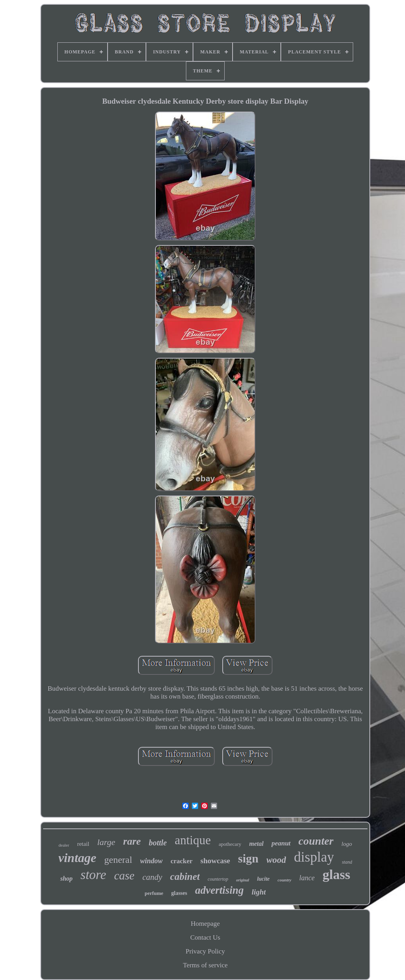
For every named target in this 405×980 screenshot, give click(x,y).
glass (337, 875)
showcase (215, 861)
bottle (158, 843)
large (106, 842)
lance (307, 878)
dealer (64, 845)
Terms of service (205, 965)
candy (152, 877)
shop (66, 878)
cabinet (185, 876)
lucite (263, 879)
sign (248, 858)
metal (256, 844)
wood (276, 860)
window (151, 861)
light (259, 892)
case (124, 876)
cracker (182, 861)
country (285, 880)
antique (193, 840)
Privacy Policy (205, 951)
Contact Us (205, 937)
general (118, 860)
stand (347, 862)
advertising (219, 890)
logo (347, 844)
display (314, 857)
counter (316, 841)
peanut (281, 843)
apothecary (230, 844)
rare (132, 841)
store (94, 875)
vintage (78, 858)
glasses (179, 893)
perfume (154, 893)
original (243, 880)
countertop (218, 879)
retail (83, 844)
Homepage (205, 924)
